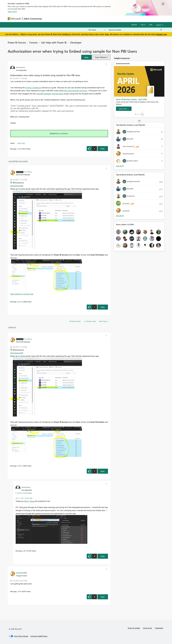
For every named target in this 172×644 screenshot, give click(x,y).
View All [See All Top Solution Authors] (120, 166)
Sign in (143, 25)
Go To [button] (159, 25)
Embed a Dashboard (33, 88)
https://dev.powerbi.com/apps (75, 91)
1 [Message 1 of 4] (17, 149)
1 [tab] (135, 114)
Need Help (21, 143)
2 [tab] (137, 114)
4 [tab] (140, 114)
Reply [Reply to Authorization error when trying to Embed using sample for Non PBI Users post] (103, 149)
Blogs (89, 19)
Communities (78, 19)
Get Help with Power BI (54, 42)
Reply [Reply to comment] (103, 307)
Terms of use (147, 628)
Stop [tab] (142, 114)
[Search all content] (136, 30)
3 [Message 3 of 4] (17, 302)
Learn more (12, 11)
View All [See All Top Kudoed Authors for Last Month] (120, 216)
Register (134, 25)
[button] (86, 57)
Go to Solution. (62, 133)
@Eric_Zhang (29, 501)
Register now (161, 34)
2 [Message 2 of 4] (17, 591)
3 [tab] (138, 114)
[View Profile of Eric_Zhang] (28, 172)
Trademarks (159, 628)
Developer (76, 42)
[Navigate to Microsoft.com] (14, 19)
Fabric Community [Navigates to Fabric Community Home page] (33, 19)
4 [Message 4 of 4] (23, 551)
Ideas (68, 19)
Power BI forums (17, 42)
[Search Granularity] (97, 30)
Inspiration (58, 19)
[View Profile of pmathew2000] (21, 573)
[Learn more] (124, 109)
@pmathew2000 (17, 186)
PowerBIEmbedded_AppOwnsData (50, 94)
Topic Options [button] (101, 57)
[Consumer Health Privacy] (39, 636)
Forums (47, 19)
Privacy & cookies (134, 628)
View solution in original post (22, 294)
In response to (24, 493)
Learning (98, 19)
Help (151, 25)
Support (108, 19)
